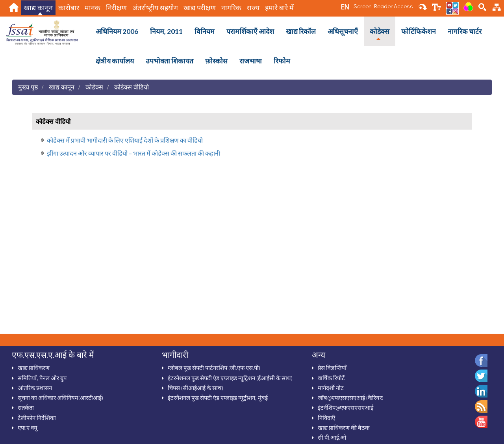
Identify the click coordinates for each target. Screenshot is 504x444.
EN (345, 7)
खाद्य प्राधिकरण (34, 368)
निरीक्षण (116, 8)
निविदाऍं (326, 418)
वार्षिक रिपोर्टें (331, 378)
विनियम (205, 31)
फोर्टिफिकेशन (419, 31)
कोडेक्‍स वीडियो (132, 87)
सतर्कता (26, 407)
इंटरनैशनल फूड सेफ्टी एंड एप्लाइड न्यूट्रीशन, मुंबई (218, 398)
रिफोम (282, 61)
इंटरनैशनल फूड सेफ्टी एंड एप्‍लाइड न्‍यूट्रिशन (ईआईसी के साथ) (230, 378)
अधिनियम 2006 (117, 31)
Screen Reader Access (383, 6)
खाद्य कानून (38, 8)
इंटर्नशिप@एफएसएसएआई (346, 407)
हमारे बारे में (279, 8)
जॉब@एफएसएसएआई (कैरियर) (351, 398)
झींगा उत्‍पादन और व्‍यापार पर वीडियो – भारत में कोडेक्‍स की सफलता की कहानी (133, 153)
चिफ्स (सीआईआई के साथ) (195, 388)
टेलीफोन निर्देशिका (37, 418)
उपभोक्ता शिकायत (170, 61)
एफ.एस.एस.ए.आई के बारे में (53, 355)
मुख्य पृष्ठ (28, 87)
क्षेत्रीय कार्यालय (115, 61)
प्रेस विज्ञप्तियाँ (332, 368)
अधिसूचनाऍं (343, 31)
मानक (93, 8)
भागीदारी (175, 355)
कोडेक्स (380, 31)
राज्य (253, 8)
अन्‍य (319, 355)
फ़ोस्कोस (216, 61)
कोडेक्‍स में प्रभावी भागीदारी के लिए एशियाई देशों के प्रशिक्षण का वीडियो (125, 140)
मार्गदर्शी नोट (331, 388)
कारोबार (69, 8)
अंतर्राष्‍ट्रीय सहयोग (155, 8)
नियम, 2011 (166, 31)
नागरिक (231, 8)
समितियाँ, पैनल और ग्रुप (42, 378)
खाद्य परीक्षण (200, 8)
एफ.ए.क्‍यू (28, 427)
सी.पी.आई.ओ (332, 437)
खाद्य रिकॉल (301, 31)
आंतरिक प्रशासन (35, 388)
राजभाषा (251, 61)
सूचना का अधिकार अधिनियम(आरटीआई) (60, 398)
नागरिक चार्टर (465, 31)
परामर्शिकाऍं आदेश (250, 31)
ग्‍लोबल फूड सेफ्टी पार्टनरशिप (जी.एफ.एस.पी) (214, 368)
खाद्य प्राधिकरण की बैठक (344, 427)
